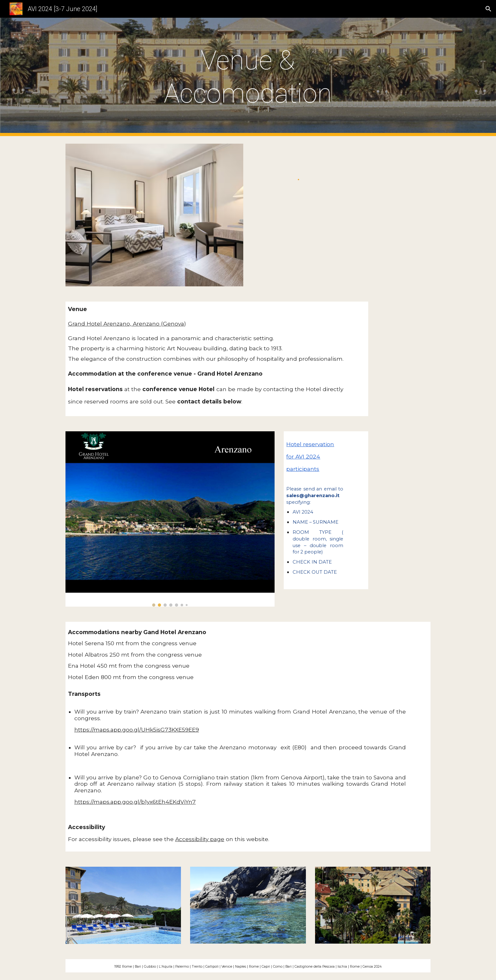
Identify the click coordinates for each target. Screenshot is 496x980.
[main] (248, 77)
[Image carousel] (170, 519)
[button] (488, 9)
